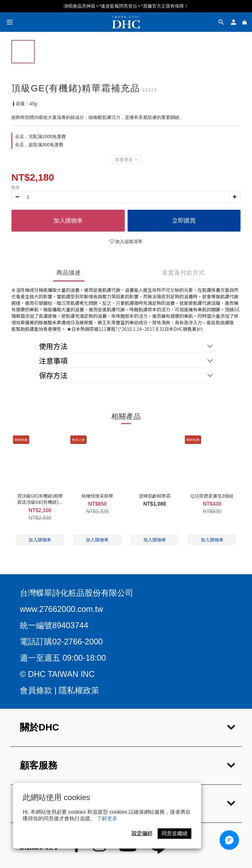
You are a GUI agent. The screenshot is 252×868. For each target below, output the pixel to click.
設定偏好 (142, 833)
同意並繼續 (174, 833)
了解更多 (107, 818)
